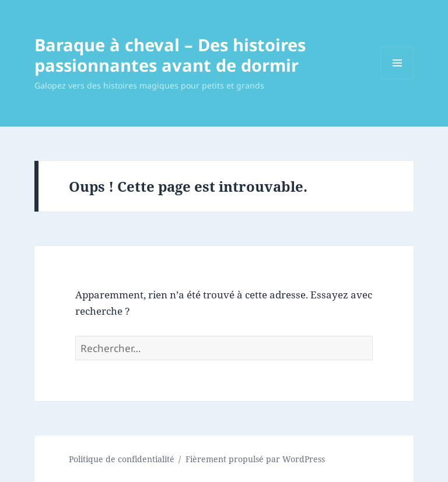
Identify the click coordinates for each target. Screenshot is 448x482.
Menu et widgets (398, 79)
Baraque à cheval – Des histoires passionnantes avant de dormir (170, 55)
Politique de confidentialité (122, 459)
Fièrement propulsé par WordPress (255, 459)
